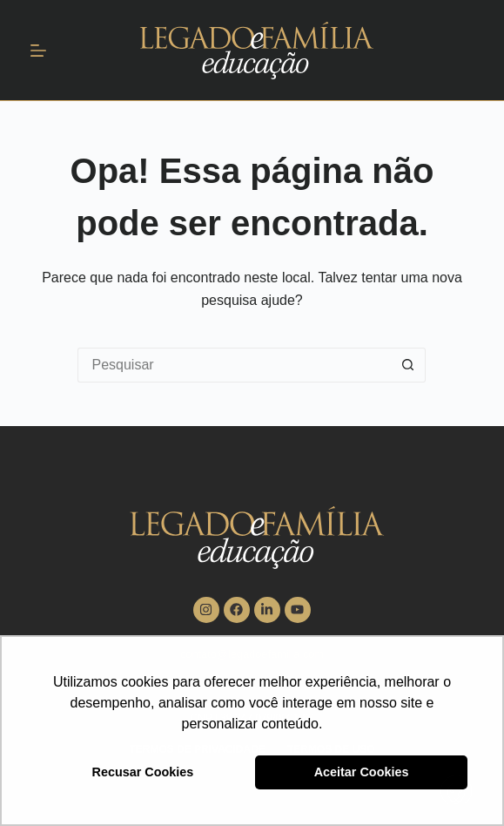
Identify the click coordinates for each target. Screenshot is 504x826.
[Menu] (38, 51)
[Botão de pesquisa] (408, 365)
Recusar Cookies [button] (143, 772)
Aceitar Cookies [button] (362, 772)
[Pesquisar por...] (234, 365)
